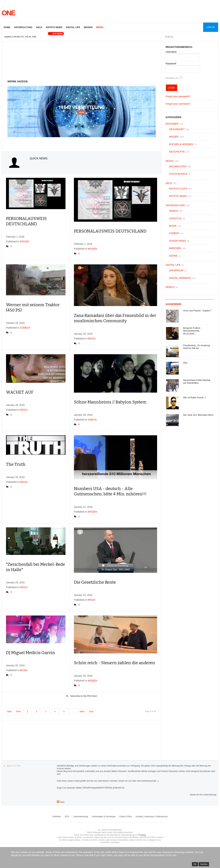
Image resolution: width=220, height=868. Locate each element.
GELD (39, 27)
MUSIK (24, 670)
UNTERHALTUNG (23, 27)
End (91, 711)
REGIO (100, 27)
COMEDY (25, 328)
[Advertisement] (82, 62)
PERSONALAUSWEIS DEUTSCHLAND (110, 231)
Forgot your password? (178, 96)
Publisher (57, 817)
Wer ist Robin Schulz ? (194, 398)
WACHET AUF (20, 392)
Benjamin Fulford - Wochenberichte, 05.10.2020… (192, 331)
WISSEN (88, 27)
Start (9, 711)
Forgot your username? (178, 104)
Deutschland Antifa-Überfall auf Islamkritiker (197, 382)
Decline (204, 864)
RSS (67, 817)
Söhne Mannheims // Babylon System (110, 402)
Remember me (172, 78)
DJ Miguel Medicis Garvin (31, 653)
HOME (7, 27)
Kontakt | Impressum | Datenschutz (152, 817)
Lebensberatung (81, 817)
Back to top (14, 766)
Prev (18, 711)
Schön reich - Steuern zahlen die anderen (114, 663)
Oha (185, 363)
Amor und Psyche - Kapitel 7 (197, 311)
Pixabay (142, 835)
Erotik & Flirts (126, 817)
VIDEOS (92, 420)
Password (171, 64)
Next (82, 711)
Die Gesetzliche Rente (95, 582)
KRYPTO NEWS (54, 27)
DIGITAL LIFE (73, 27)
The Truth (16, 464)
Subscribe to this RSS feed (83, 696)
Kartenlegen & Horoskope (104, 817)
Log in (211, 27)
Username (171, 52)
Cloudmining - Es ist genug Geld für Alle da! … (196, 347)
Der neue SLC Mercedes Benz (198, 415)
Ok (195, 864)
